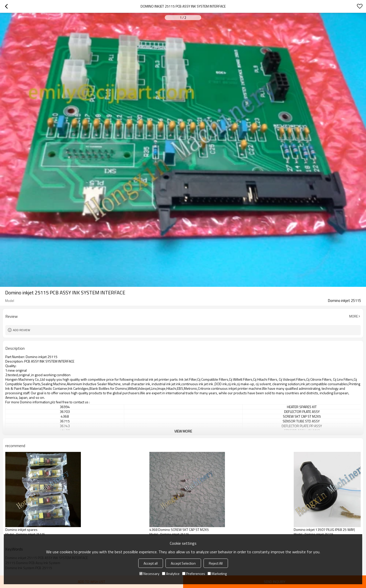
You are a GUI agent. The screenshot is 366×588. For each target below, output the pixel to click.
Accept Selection (183, 563)
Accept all (151, 563)
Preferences (194, 574)
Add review (22, 330)
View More (183, 431)
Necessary (149, 574)
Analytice (171, 574)
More (354, 316)
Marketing (217, 574)
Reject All (216, 563)
